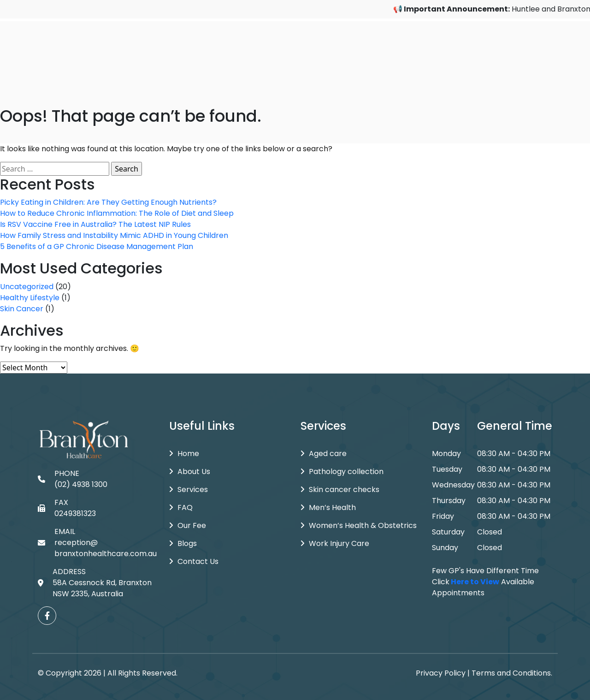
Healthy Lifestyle (30, 298)
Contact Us (194, 561)
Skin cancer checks (340, 489)
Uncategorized (27, 287)
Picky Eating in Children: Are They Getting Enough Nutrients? (108, 202)
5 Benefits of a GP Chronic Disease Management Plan (97, 246)
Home (184, 454)
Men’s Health (328, 507)
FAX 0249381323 (67, 508)
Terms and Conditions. (512, 673)
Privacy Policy (441, 673)
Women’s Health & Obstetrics (359, 525)
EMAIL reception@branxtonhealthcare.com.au (97, 543)
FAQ (181, 507)
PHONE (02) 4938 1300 (73, 479)
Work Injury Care (335, 543)
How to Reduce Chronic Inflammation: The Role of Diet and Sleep (117, 213)
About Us (190, 472)
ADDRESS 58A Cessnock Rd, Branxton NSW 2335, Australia (95, 583)
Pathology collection (342, 472)
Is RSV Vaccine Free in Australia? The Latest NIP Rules (95, 224)
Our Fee (188, 525)
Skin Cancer (22, 309)
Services (189, 489)
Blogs (183, 543)
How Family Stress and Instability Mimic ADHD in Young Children (114, 235)
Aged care (324, 454)
